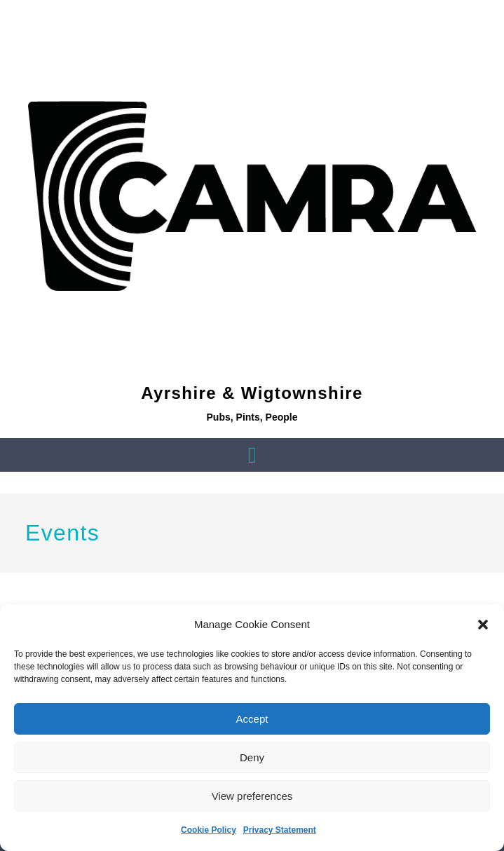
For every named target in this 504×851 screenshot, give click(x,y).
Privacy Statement (280, 830)
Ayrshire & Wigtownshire (252, 393)
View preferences (252, 796)
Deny (252, 757)
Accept (252, 719)
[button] (483, 625)
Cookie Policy (209, 830)
